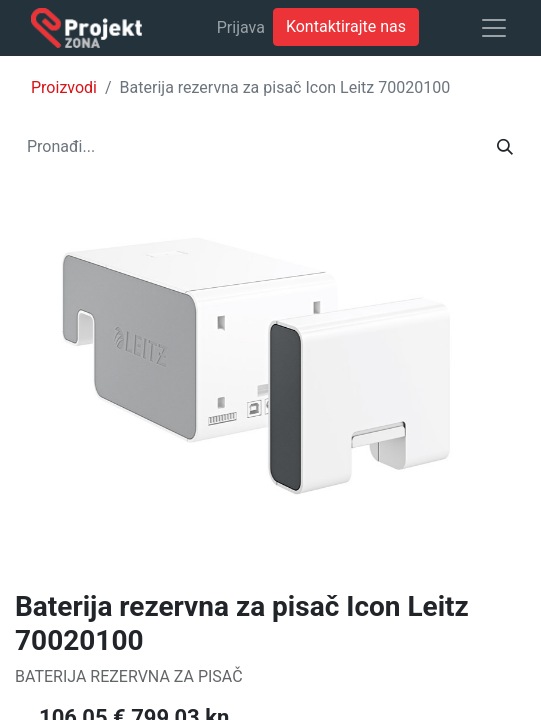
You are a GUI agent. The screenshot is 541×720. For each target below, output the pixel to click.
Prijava (241, 27)
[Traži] (505, 147)
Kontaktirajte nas (346, 26)
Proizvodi (64, 87)
